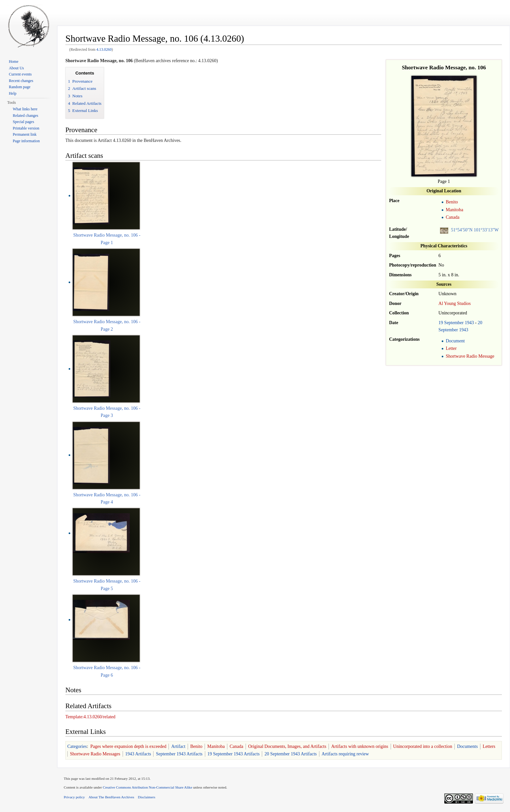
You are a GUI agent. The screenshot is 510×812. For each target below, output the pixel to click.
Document (455, 341)
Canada (452, 217)
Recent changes (21, 81)
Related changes (25, 116)
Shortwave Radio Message (470, 356)
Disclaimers (147, 797)
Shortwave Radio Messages (95, 754)
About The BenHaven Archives (111, 797)
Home (13, 62)
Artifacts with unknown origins (360, 746)
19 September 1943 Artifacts (234, 754)
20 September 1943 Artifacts (291, 754)
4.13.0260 (104, 50)
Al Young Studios (455, 303)
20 (480, 323)
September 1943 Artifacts (179, 754)
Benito (452, 202)
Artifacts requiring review (345, 754)
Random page (20, 87)
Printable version (26, 128)
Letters (489, 746)
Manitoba (454, 210)
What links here (25, 109)
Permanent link (25, 134)
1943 (469, 323)
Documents (467, 746)
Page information (26, 141)
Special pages (23, 122)
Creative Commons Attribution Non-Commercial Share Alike (148, 787)
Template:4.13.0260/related (90, 717)
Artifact (178, 746)
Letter (451, 348)
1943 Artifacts (138, 754)
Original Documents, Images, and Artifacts (287, 746)
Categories (77, 746)
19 (441, 323)
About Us (16, 68)
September (454, 323)
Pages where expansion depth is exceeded (128, 746)
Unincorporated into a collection (423, 746)
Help (13, 93)
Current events (20, 74)
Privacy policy (74, 797)
